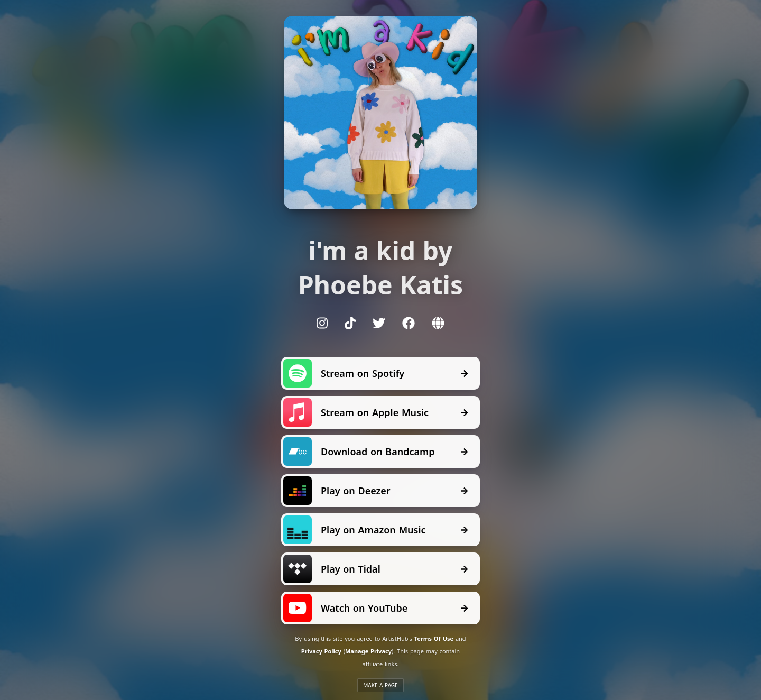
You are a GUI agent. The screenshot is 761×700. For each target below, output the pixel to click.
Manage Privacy (368, 651)
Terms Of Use (434, 638)
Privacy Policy (321, 651)
